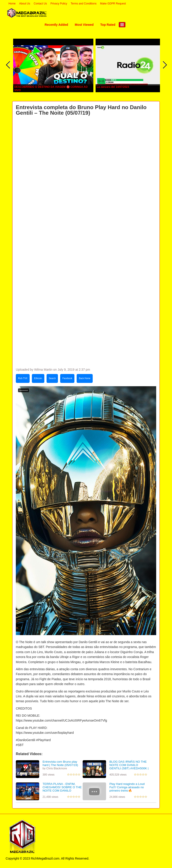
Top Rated (108, 25)
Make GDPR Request (113, 4)
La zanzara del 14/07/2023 (113, 87)
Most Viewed (84, 25)
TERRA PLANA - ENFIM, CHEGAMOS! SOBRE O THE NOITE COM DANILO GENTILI (62, 789)
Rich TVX (23, 378)
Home (12, 4)
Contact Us (40, 4)
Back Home (85, 378)
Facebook (67, 378)
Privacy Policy (59, 4)
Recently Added (56, 25)
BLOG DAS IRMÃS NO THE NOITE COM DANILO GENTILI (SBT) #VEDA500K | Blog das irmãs (129, 767)
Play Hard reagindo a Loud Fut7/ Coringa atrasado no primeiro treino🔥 (127, 787)
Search (52, 378)
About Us (25, 4)
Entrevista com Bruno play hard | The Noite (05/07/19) (60, 763)
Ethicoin (38, 378)
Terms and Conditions (84, 4)
